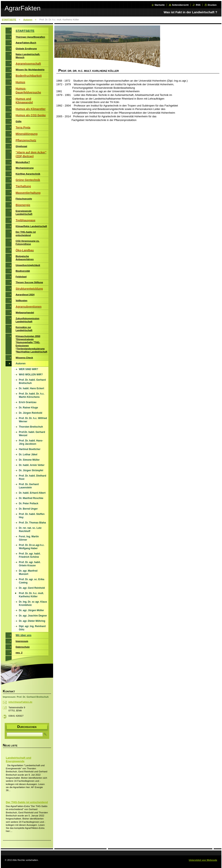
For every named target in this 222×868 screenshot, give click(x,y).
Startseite (160, 5)
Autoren (28, 20)
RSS (198, 5)
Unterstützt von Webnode (203, 860)
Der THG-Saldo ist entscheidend (27, 802)
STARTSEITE (9, 20)
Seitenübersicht (180, 5)
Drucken (212, 5)
